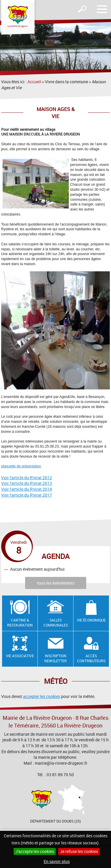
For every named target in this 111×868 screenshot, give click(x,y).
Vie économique (91, 620)
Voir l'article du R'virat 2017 (27, 495)
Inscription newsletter (56, 658)
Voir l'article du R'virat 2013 (27, 483)
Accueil (34, 82)
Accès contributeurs (91, 658)
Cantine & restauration (20, 623)
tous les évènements (56, 583)
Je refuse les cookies (79, 851)
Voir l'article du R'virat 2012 (27, 478)
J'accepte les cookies (35, 851)
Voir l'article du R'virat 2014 (27, 489)
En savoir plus (57, 861)
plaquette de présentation (21, 466)
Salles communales (56, 623)
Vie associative (20, 656)
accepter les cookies (42, 696)
